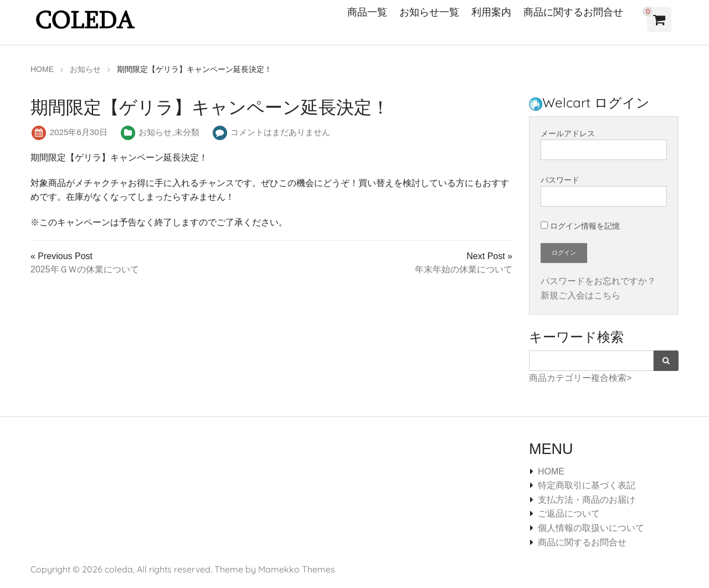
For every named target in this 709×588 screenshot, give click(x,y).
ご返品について (569, 514)
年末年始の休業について (464, 269)
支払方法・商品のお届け (587, 500)
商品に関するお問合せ (573, 12)
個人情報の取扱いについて (591, 528)
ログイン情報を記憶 (580, 226)
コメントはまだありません (280, 132)
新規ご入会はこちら (580, 295)
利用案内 (491, 12)
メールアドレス (604, 145)
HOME (551, 471)
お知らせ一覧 (429, 12)
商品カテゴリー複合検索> (580, 378)
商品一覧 (367, 12)
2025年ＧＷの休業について (85, 269)
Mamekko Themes (297, 569)
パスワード (604, 191)
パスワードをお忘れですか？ (598, 281)
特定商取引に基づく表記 (587, 485)
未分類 (187, 132)
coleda (119, 569)
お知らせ (155, 132)
